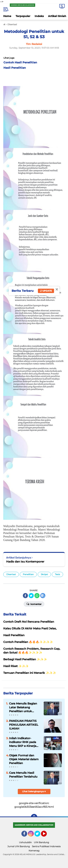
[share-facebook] (25, 596)
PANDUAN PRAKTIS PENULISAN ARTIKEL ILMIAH (24, 725)
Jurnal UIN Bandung (19, 846)
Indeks (39, 16)
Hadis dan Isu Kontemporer (25, 562)
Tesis (57, 574)
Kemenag (34, 851)
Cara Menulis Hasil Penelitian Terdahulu (23, 775)
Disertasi (11, 574)
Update (46, 291)
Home (7, 16)
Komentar (34, 604)
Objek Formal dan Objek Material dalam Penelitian (24, 759)
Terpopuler (23, 16)
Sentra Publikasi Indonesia (46, 846)
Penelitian (28, 574)
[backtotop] (34, 817)
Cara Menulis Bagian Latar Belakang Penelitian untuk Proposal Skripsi (23, 707)
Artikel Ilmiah (57, 16)
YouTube (46, 835)
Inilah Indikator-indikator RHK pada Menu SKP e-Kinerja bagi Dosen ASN (23, 742)
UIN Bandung (41, 842)
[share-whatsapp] (37, 596)
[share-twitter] (31, 596)
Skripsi (44, 574)
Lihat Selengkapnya (34, 791)
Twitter (39, 835)
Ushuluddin (25, 842)
